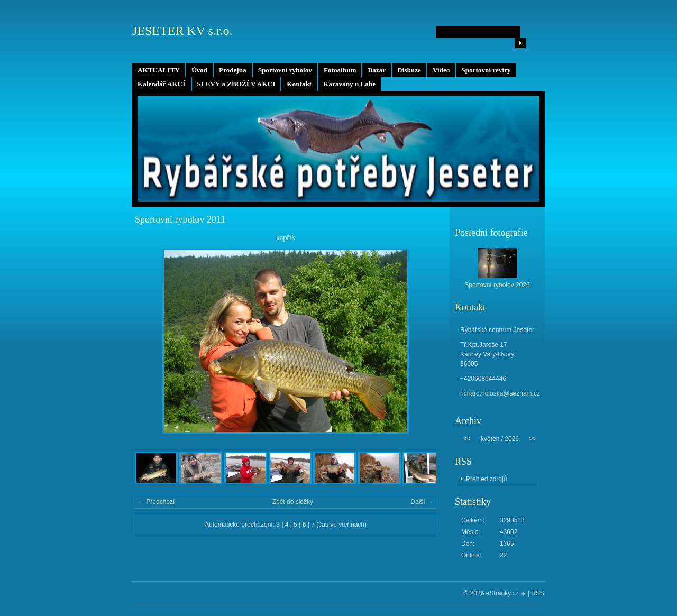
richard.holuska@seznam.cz (500, 393)
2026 (512, 439)
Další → (422, 502)
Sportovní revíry (486, 70)
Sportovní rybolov (285, 70)
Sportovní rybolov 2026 (497, 285)
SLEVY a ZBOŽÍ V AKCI (236, 84)
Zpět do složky (293, 502)
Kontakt (299, 84)
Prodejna (233, 70)
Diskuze (409, 70)
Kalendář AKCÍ (162, 84)
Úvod (199, 70)
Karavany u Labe (349, 84)
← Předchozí (156, 502)
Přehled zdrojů (486, 479)
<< (467, 439)
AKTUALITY (159, 70)
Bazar (377, 70)
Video (441, 70)
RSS (538, 593)
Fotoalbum (340, 70)
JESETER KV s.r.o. (182, 31)
